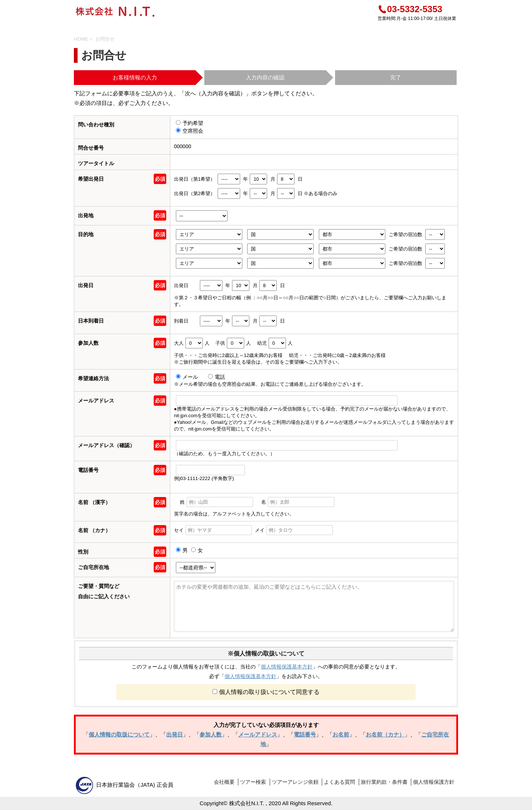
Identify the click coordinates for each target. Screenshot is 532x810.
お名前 (341, 734)
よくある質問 (340, 782)
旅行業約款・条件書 (384, 782)
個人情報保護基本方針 (287, 667)
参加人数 (211, 734)
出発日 (175, 734)
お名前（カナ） (385, 734)
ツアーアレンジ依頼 (295, 782)
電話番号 (305, 734)
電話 (216, 377)
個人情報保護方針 (434, 782)
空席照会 (190, 131)
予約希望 (190, 123)
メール (188, 377)
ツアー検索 (253, 782)
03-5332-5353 (410, 9)
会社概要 (224, 782)
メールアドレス (258, 734)
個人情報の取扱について (119, 734)
